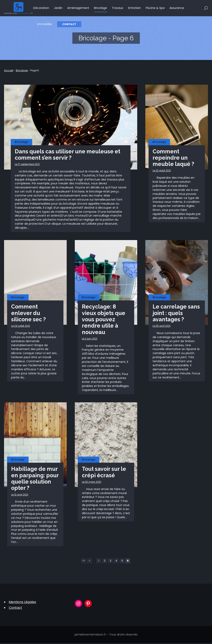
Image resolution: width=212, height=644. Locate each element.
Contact (69, 24)
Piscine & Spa (155, 8)
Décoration (41, 8)
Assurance (177, 8)
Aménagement (78, 8)
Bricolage (101, 8)
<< (84, 562)
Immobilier (45, 24)
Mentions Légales (22, 603)
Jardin (58, 8)
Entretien (135, 8)
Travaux (118, 8)
